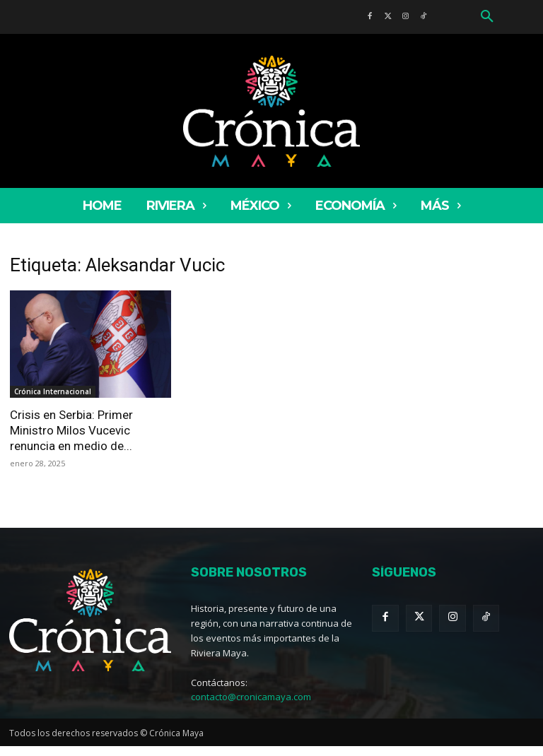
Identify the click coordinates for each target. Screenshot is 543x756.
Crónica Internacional (53, 391)
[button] (487, 17)
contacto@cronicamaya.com (251, 697)
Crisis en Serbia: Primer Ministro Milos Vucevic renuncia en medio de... (71, 430)
